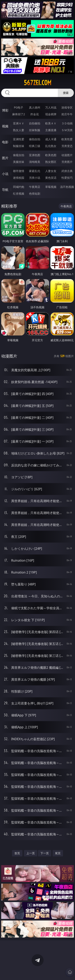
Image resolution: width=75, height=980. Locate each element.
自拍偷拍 (35, 123)
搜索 (66, 93)
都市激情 (19, 171)
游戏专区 (67, 107)
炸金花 (35, 114)
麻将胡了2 (19, 114)
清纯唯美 (35, 162)
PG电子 (18, 107)
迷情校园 (19, 178)
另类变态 (67, 146)
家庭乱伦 (35, 171)
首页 (17, 853)
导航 (5, 190)
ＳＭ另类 (67, 130)
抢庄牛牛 (67, 114)
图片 (5, 158)
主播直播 (51, 130)
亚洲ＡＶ (19, 123)
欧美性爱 (67, 139)
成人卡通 (51, 139)
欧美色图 (51, 155)
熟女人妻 (19, 130)
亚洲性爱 (19, 139)
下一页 (45, 853)
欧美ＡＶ (51, 123)
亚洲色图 (35, 155)
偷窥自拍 (19, 155)
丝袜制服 (35, 130)
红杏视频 (19, 194)
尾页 (58, 853)
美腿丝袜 (19, 162)
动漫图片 (67, 155)
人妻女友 (51, 171)
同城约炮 (19, 187)
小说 (5, 174)
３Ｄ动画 (67, 123)
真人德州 (35, 107)
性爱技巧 (67, 178)
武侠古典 (67, 171)
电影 (5, 142)
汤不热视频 (67, 187)
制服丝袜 (19, 146)
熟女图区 (51, 162)
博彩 (5, 110)
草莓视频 (51, 187)
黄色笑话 (51, 178)
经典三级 (35, 146)
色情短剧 (35, 194)
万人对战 (51, 107)
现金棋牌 (51, 114)
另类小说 (35, 178)
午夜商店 (35, 187)
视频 (5, 126)
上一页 (31, 853)
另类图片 (67, 162)
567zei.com (38, 83)
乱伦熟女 (51, 146)
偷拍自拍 (35, 139)
